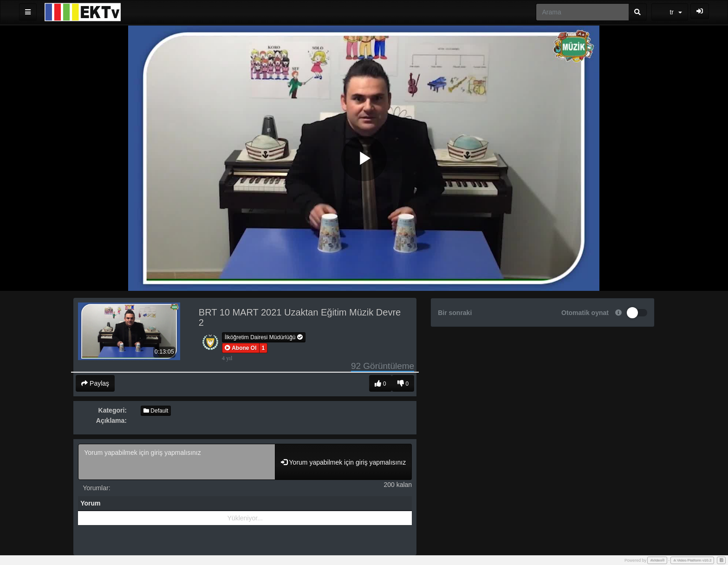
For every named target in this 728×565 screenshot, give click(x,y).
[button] (241, 348)
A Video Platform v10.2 (692, 560)
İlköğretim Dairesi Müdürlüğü (264, 337)
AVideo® (657, 560)
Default (156, 411)
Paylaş (95, 383)
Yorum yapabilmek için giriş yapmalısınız (177, 462)
